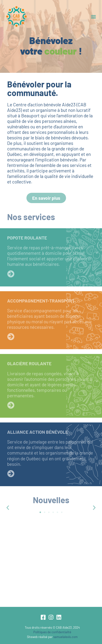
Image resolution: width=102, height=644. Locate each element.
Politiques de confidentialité (52, 632)
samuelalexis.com (66, 637)
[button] (93, 17)
